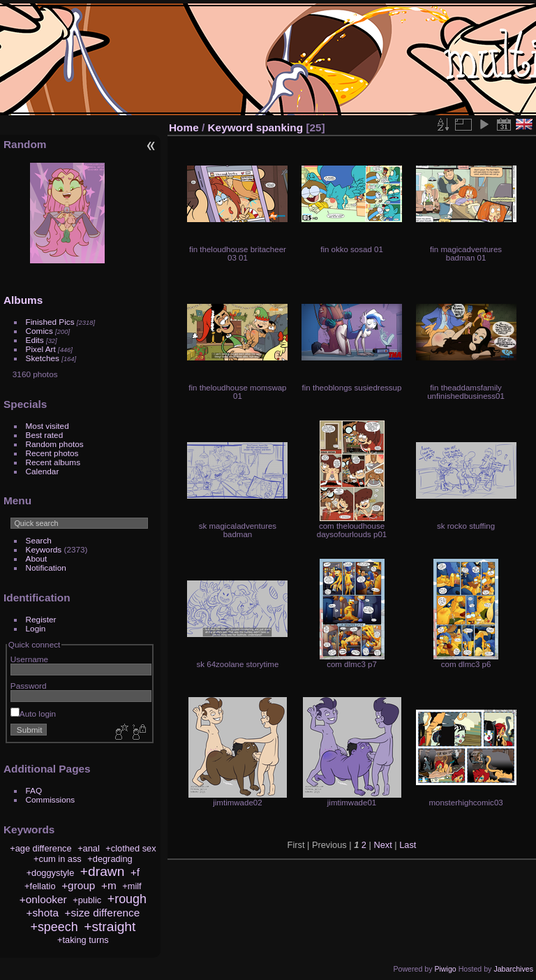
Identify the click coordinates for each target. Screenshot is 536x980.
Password (29, 686)
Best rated (45, 435)
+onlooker (43, 899)
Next (382, 845)
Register (41, 619)
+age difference (40, 848)
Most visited (47, 426)
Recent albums (53, 462)
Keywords (44, 549)
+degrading (110, 859)
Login (36, 628)
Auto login (33, 714)
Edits (35, 340)
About (37, 558)
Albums (23, 300)
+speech (54, 927)
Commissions (51, 799)
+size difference (103, 913)
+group (78, 885)
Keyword (231, 127)
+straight (110, 927)
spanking (280, 127)
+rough (127, 899)
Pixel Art (41, 349)
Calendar (43, 471)
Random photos (55, 444)
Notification (46, 568)
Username (29, 659)
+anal (89, 848)
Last (408, 845)
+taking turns (83, 940)
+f (135, 872)
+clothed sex (131, 848)
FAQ (34, 790)
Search (39, 540)
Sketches (43, 358)
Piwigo (445, 969)
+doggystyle (51, 873)
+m (109, 885)
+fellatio (40, 886)
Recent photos (52, 453)
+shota (42, 913)
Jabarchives (513, 969)
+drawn (102, 871)
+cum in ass (58, 859)
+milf (132, 886)
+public (87, 900)
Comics (39, 331)
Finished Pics (50, 322)
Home (184, 127)
